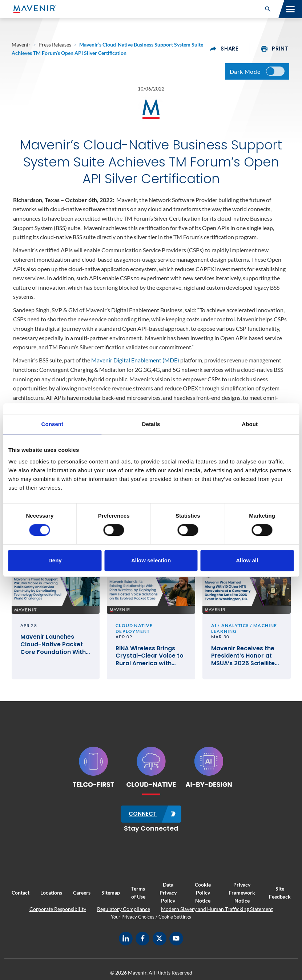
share (224, 49)
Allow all (247, 560)
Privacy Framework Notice (242, 896)
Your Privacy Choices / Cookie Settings (151, 920)
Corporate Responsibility (58, 912)
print (275, 49)
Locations (51, 896)
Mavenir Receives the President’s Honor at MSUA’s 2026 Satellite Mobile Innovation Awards (243, 660)
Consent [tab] (52, 424)
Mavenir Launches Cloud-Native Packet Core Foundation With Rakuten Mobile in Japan (53, 649)
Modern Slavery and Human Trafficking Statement (217, 912)
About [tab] (250, 424)
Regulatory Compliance (124, 912)
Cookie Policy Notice (203, 896)
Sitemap (111, 896)
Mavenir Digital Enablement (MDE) (135, 362)
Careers (82, 896)
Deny (55, 560)
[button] (268, 9)
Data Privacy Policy (168, 896)
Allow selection (151, 560)
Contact (21, 896)
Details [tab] (151, 424)
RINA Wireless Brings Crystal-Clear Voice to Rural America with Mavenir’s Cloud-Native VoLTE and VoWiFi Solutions (151, 660)
